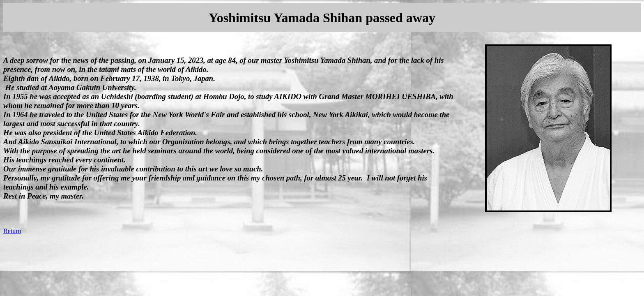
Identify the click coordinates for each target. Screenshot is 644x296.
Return (12, 231)
